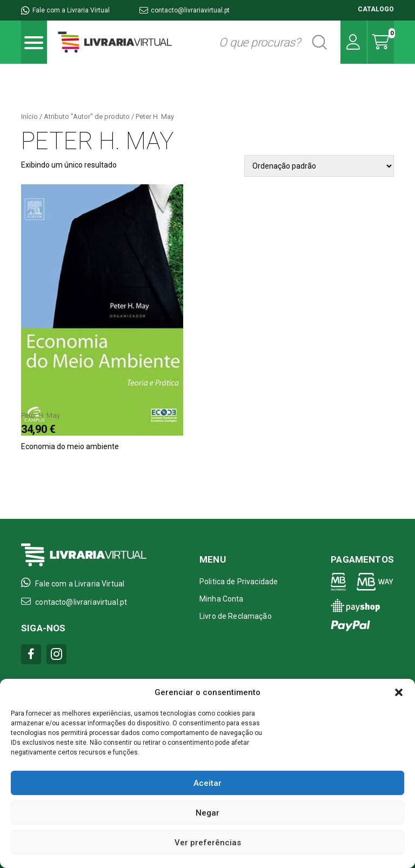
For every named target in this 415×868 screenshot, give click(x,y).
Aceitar (207, 783)
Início (29, 116)
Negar (207, 813)
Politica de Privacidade (239, 582)
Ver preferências (208, 843)
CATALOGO (376, 9)
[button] (399, 692)
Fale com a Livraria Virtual (65, 10)
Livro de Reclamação (236, 616)
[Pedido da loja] (319, 166)
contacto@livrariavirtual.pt (185, 10)
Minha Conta (222, 599)
